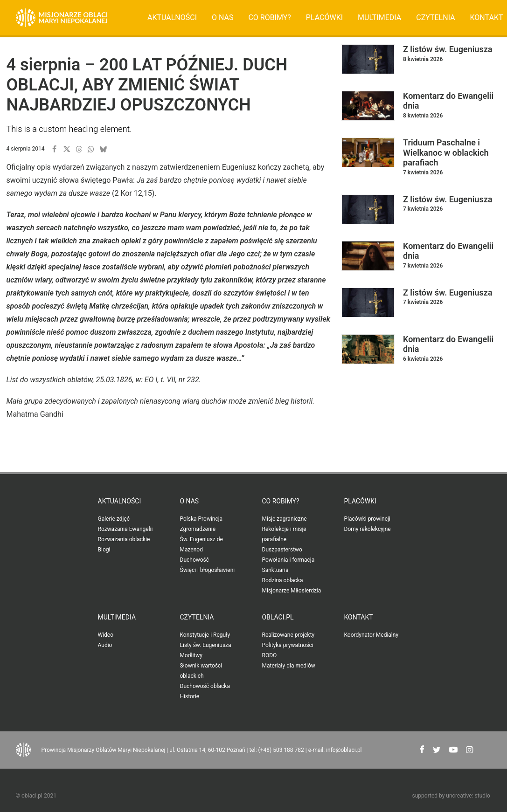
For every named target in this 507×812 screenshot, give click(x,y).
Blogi (104, 550)
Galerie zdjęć (114, 519)
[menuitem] (172, 18)
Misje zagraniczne (285, 519)
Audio (105, 645)
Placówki (324, 17)
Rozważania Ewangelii (125, 529)
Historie (190, 696)
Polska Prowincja (201, 519)
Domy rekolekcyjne (368, 529)
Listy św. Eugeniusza (206, 645)
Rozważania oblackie (124, 539)
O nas (222, 17)
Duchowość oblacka (205, 686)
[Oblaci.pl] (62, 18)
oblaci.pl (278, 617)
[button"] (422, 751)
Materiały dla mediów (289, 666)
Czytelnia (435, 17)
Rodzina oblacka (283, 580)
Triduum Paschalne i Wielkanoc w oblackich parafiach (446, 152)
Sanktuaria (275, 570)
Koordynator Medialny (372, 635)
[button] (55, 149)
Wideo (106, 635)
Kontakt (359, 617)
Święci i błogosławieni (208, 570)
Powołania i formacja (288, 560)
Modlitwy (191, 655)
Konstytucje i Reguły (205, 635)
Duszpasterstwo (282, 550)
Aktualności (172, 17)
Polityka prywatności (288, 645)
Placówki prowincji (367, 519)
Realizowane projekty (288, 635)
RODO (270, 655)
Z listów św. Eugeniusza (448, 49)
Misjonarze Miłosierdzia (292, 591)
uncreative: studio (468, 796)
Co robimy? (270, 17)
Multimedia (379, 17)
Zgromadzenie (198, 529)
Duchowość (195, 560)
